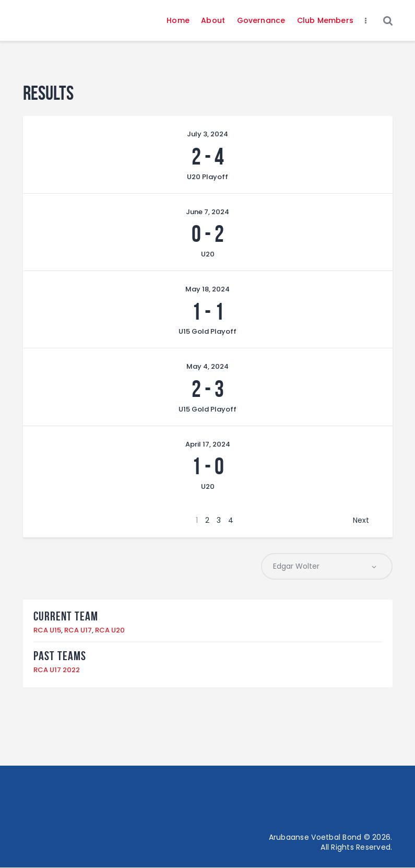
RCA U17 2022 (57, 670)
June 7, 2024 (207, 212)
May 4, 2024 (207, 366)
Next (361, 520)
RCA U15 (47, 631)
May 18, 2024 (207, 289)
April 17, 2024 (208, 444)
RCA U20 (110, 631)
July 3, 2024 (207, 134)
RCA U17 (78, 631)
